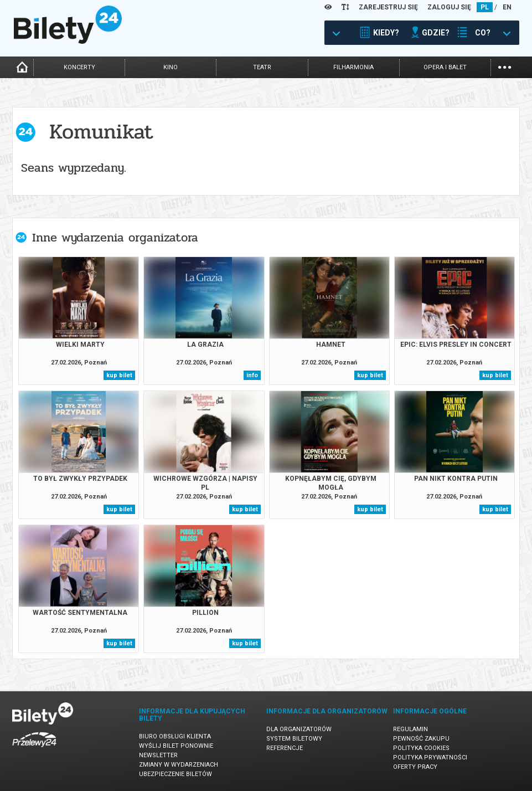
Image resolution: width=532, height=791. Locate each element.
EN (507, 7)
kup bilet (119, 375)
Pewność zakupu (421, 739)
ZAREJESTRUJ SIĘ (388, 7)
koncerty (79, 67)
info (252, 375)
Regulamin (410, 729)
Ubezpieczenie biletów (175, 774)
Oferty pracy (415, 767)
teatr (262, 67)
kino (171, 67)
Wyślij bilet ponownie (176, 746)
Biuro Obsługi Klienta (175, 736)
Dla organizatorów (299, 729)
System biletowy (294, 739)
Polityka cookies (421, 748)
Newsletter (158, 755)
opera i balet (445, 67)
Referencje (285, 748)
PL (485, 7)
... (505, 66)
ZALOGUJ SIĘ (449, 7)
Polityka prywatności (430, 757)
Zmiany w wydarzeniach (179, 765)
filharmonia (353, 67)
